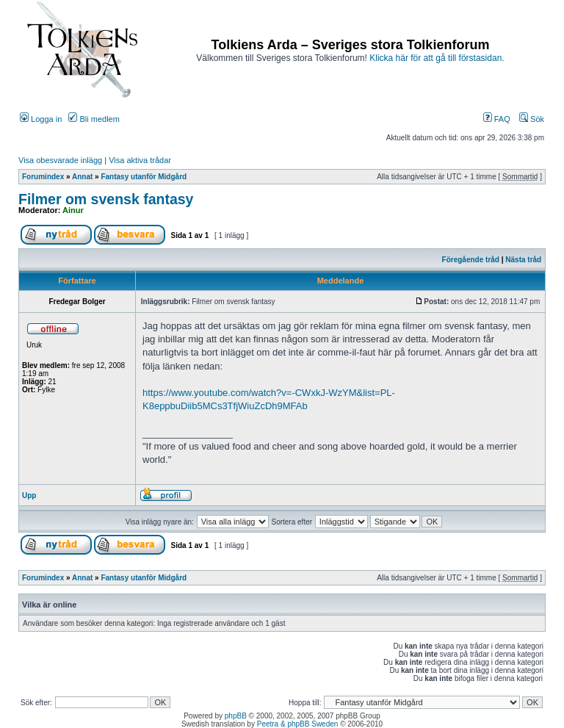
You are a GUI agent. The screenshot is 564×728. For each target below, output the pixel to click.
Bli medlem (94, 119)
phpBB (236, 716)
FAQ (497, 119)
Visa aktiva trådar (140, 160)
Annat (82, 177)
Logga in (41, 119)
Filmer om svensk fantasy (106, 199)
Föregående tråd (471, 260)
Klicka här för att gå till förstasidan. (437, 58)
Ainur (73, 210)
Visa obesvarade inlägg (60, 160)
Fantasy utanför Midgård (144, 177)
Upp (29, 495)
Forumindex (43, 177)
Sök (532, 119)
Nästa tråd (523, 260)
